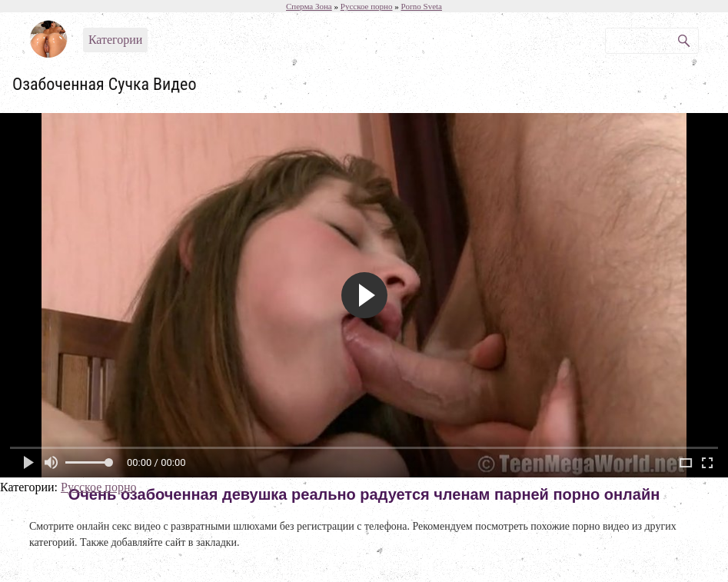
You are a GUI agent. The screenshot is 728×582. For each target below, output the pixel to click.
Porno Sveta (421, 6)
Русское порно (98, 487)
